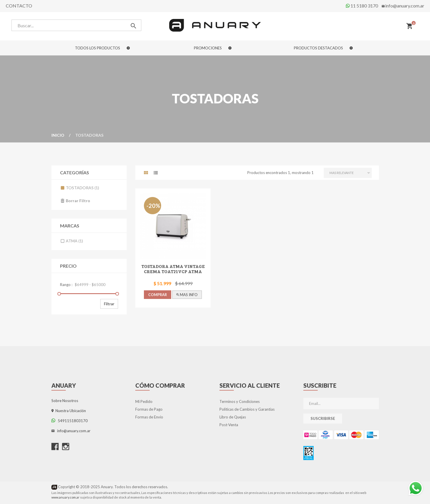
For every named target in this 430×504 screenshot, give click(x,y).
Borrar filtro (75, 201)
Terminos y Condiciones (240, 401)
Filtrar (109, 304)
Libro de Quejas (233, 417)
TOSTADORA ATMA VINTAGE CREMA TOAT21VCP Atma (173, 269)
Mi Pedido (144, 401)
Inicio (58, 135)
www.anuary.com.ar (65, 497)
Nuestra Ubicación (69, 411)
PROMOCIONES (213, 48)
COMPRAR (158, 295)
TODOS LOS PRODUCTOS (102, 48)
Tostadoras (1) (80, 188)
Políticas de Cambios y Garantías (247, 409)
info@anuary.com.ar (405, 6)
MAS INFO (187, 295)
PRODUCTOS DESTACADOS (323, 48)
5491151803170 (70, 421)
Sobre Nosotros (65, 401)
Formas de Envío (149, 417)
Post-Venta (229, 425)
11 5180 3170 (362, 6)
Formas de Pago (149, 409)
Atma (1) (72, 241)
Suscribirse (323, 418)
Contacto (19, 6)
